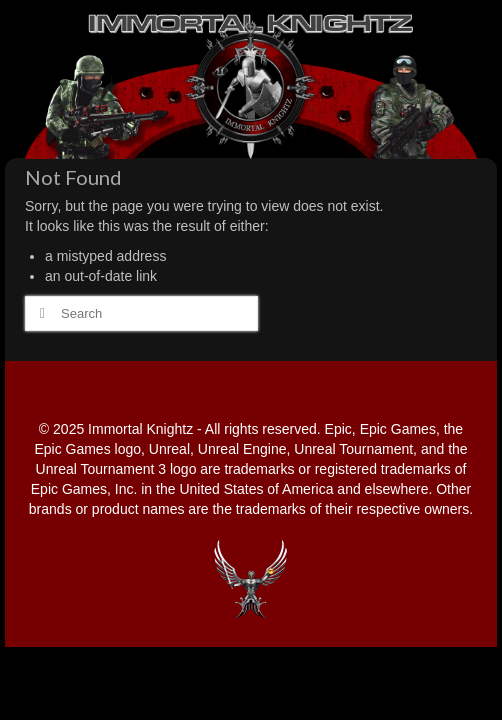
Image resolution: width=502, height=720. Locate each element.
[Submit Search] (40, 313)
